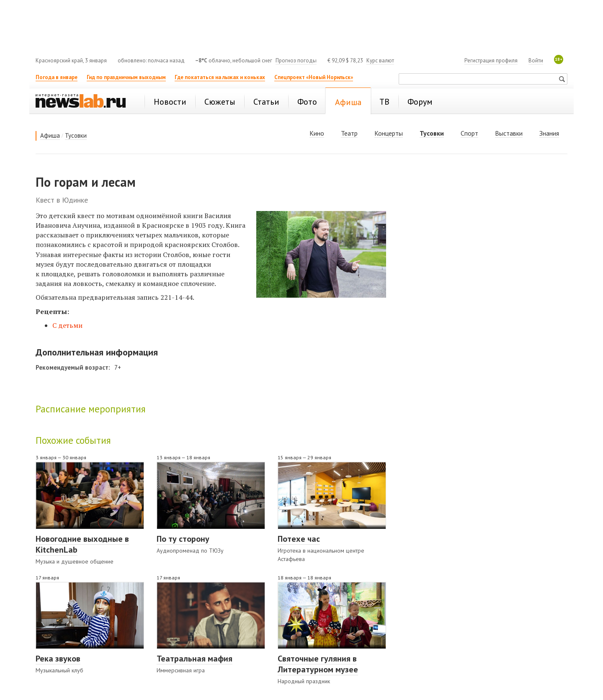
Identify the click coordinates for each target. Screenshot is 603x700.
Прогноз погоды (296, 60)
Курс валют (380, 60)
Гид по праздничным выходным (126, 77)
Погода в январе (57, 77)
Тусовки (76, 135)
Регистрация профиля (491, 60)
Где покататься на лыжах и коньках (220, 77)
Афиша (50, 135)
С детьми (67, 325)
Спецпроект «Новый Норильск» (314, 77)
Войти (536, 60)
